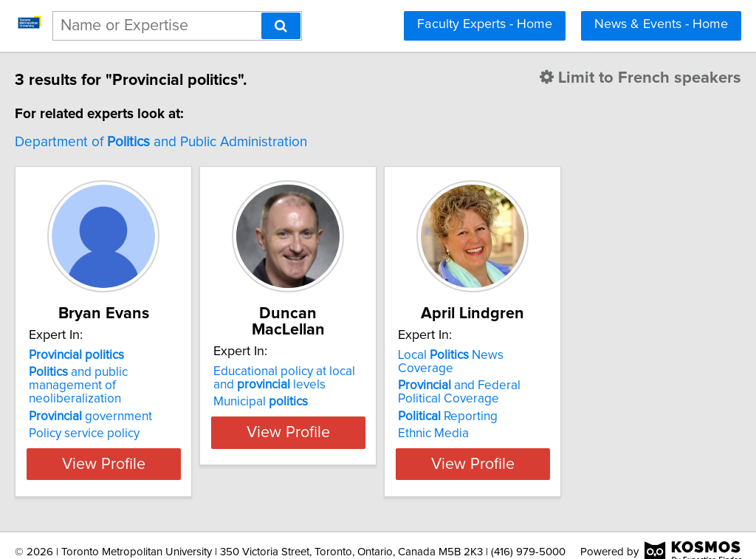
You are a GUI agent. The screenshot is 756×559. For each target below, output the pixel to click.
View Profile (153, 450)
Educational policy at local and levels (364, 362)
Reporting (553, 403)
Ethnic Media (538, 420)
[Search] (281, 26)
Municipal (329, 385)
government (121, 403)
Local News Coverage (585, 355)
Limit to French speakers (610, 78)
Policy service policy (115, 420)
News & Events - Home (661, 24)
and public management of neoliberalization (147, 379)
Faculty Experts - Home (485, 24)
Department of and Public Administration (192, 142)
